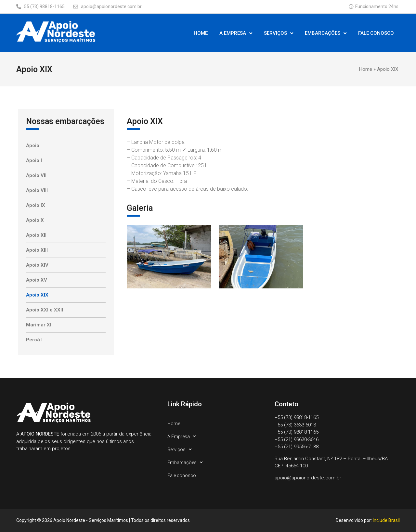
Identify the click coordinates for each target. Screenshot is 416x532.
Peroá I (34, 340)
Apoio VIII (37, 190)
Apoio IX (36, 205)
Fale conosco (376, 33)
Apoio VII (36, 175)
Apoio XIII (37, 250)
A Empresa (236, 33)
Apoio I (34, 160)
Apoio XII (36, 235)
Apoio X (35, 220)
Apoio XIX (37, 295)
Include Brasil (386, 520)
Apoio (33, 146)
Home (201, 33)
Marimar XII (39, 325)
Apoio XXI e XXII (45, 310)
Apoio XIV (37, 265)
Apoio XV (37, 280)
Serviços (279, 33)
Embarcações (326, 33)
